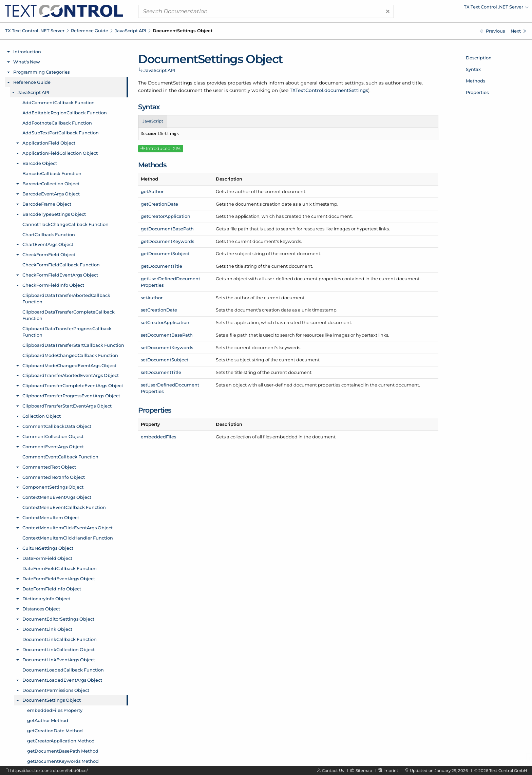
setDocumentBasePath (167, 335)
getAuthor (152, 191)
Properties (477, 92)
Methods (476, 81)
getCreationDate (159, 204)
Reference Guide (90, 31)
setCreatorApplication (165, 322)
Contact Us (333, 771)
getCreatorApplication (166, 216)
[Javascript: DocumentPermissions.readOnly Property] (492, 31)
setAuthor (152, 298)
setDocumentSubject (165, 360)
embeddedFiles (158, 437)
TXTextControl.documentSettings (329, 90)
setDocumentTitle (161, 372)
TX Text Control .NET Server (35, 31)
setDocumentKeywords (167, 347)
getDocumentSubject (165, 253)
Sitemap (364, 771)
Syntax (473, 69)
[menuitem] (469, 8)
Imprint (391, 771)
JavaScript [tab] (153, 121)
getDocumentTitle (161, 266)
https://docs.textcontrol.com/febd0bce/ (49, 771)
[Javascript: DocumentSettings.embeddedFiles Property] (519, 31)
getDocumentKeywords (167, 241)
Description (479, 58)
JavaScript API (130, 31)
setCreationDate (159, 310)
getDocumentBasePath (167, 229)
